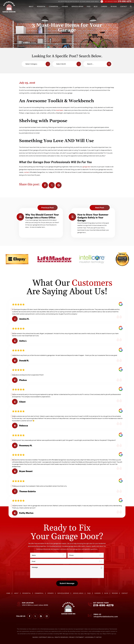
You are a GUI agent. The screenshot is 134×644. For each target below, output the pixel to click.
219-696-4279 (125, 1)
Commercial (54, 6)
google (41, 616)
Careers (104, 6)
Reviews (114, 6)
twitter (52, 185)
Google (59, 185)
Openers (65, 6)
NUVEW (35, 637)
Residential (41, 6)
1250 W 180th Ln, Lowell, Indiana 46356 (35, 605)
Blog (96, 6)
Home (8, 593)
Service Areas (78, 593)
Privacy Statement (77, 637)
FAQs (89, 6)
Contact (124, 6)
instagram (47, 616)
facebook (45, 185)
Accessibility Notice (93, 637)
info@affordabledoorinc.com (106, 617)
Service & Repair (77, 6)
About (31, 6)
